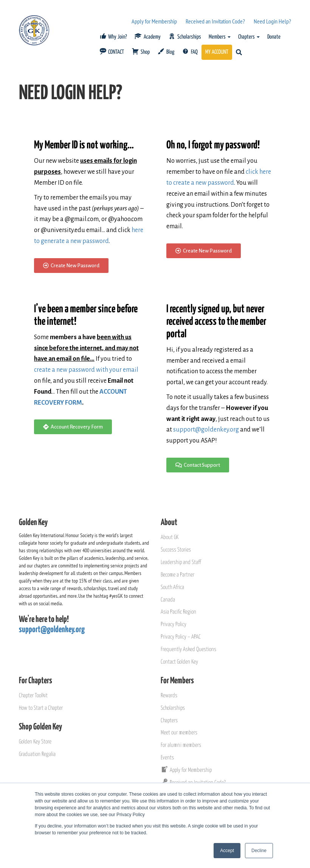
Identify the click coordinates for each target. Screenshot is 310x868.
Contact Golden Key (179, 662)
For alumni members (181, 745)
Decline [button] (259, 851)
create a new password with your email (86, 370)
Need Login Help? (272, 21)
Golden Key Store (35, 742)
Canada (168, 600)
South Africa (172, 587)
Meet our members (179, 733)
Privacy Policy (174, 624)
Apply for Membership (154, 21)
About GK (170, 537)
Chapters (249, 37)
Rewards (169, 696)
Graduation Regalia (37, 754)
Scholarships (173, 708)
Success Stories (176, 550)
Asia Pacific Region (178, 612)
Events (167, 758)
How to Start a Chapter (41, 708)
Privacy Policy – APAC (181, 637)
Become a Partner (177, 575)
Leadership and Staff (181, 562)
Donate (274, 37)
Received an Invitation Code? (215, 21)
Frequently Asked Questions (188, 649)
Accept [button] (227, 851)
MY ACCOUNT (217, 52)
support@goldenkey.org (206, 430)
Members (220, 37)
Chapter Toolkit (33, 696)
